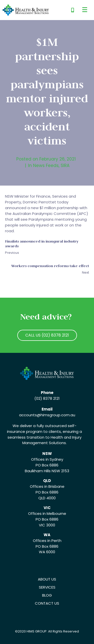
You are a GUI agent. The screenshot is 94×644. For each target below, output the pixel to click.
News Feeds (46, 166)
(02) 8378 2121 (47, 398)
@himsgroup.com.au (56, 415)
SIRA (65, 166)
